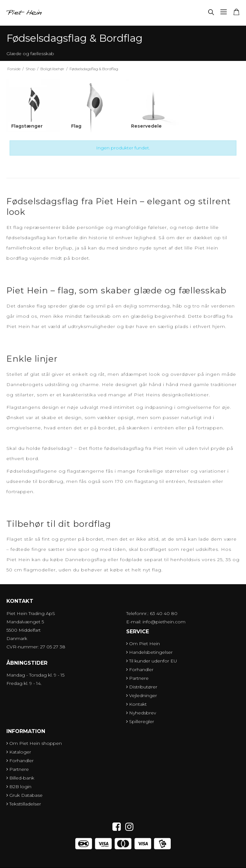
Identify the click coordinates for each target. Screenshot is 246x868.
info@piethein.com (164, 622)
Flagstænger (27, 126)
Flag (76, 126)
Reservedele (146, 126)
